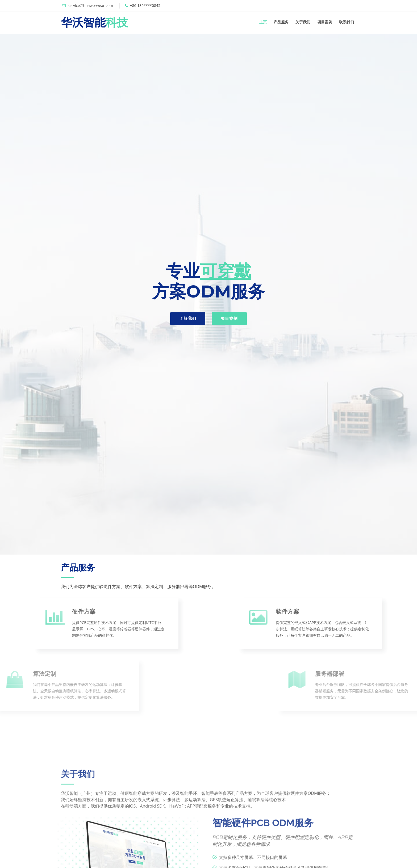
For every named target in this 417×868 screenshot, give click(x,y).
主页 (263, 22)
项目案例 (325, 22)
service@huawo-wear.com (91, 5)
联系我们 (347, 22)
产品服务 (281, 22)
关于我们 (303, 22)
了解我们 (188, 318)
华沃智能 (94, 22)
